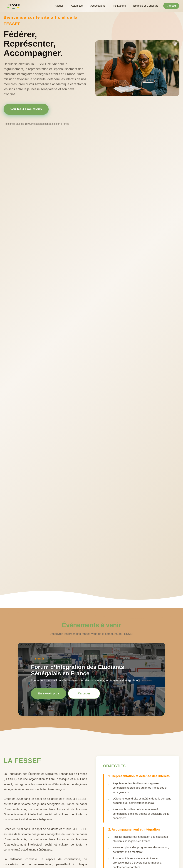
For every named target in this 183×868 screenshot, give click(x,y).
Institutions (121, 6)
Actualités (79, 6)
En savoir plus (48, 693)
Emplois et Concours (147, 6)
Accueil (62, 6)
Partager (84, 693)
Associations (99, 6)
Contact (172, 6)
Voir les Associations (26, 109)
